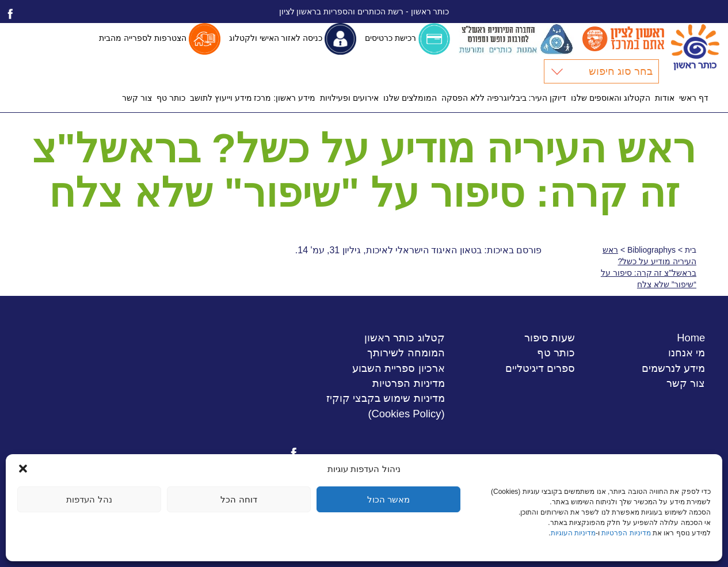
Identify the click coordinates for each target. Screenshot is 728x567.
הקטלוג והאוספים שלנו (611, 98)
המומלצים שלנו (410, 98)
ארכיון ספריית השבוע (398, 368)
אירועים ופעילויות (349, 98)
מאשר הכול (388, 499)
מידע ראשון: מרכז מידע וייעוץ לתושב (253, 98)
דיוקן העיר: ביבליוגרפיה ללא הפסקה (504, 98)
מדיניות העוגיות (573, 533)
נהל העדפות (89, 499)
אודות (665, 98)
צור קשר (137, 98)
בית (691, 250)
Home (691, 338)
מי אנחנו (687, 353)
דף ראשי (694, 98)
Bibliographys (651, 250)
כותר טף (171, 98)
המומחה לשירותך (406, 353)
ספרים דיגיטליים (540, 368)
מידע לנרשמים (673, 368)
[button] (23, 469)
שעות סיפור (550, 338)
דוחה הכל (239, 499)
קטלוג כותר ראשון (404, 338)
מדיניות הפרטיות (626, 533)
